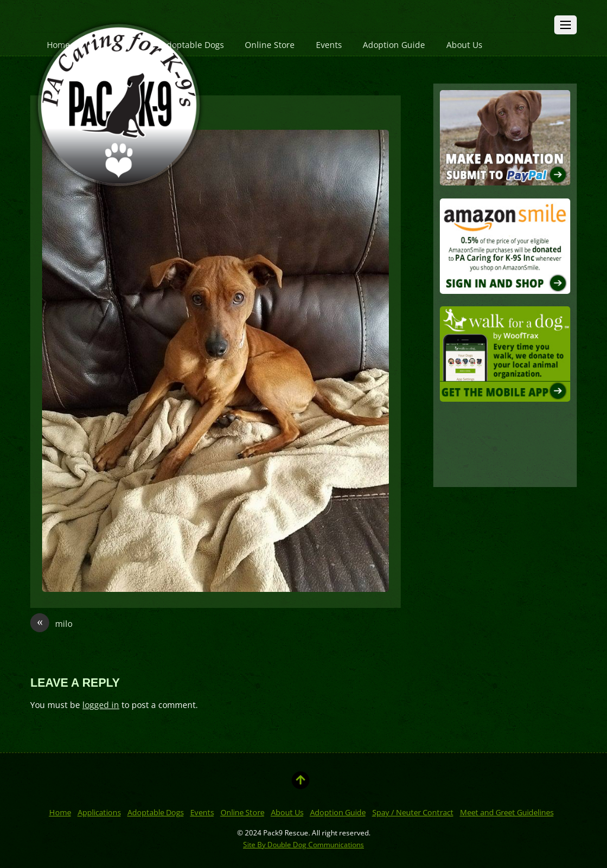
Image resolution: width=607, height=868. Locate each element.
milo (51, 624)
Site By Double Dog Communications (303, 844)
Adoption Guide (394, 45)
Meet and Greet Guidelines (507, 812)
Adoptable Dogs (156, 812)
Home (60, 812)
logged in (101, 705)
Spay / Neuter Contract (413, 812)
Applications (99, 812)
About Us (464, 45)
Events (329, 45)
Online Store (270, 45)
